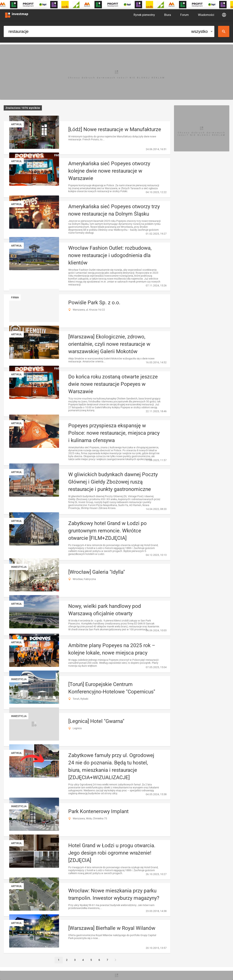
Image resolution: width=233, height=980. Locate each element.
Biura (168, 15)
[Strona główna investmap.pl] (17, 15)
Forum (184, 15)
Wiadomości (206, 15)
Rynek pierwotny (144, 15)
